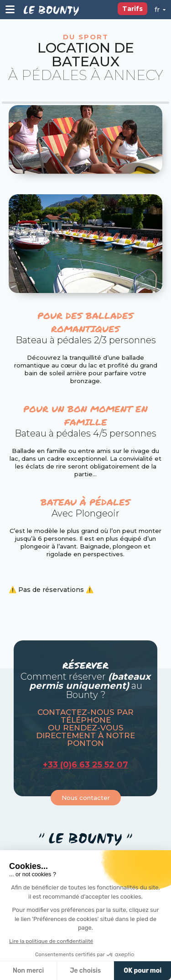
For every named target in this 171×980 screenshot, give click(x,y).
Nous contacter (86, 798)
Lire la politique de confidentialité (51, 941)
